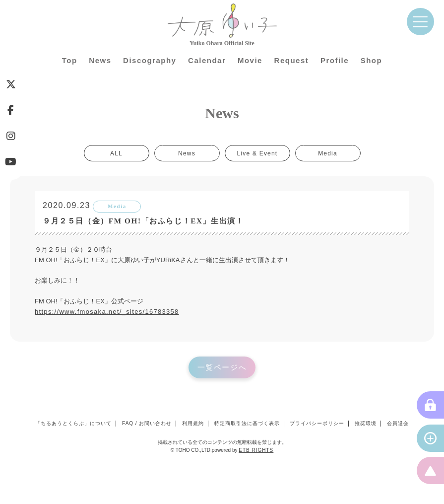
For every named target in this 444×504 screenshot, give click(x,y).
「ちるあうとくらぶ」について (73, 423)
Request (292, 60)
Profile (335, 60)
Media (328, 153)
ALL (116, 153)
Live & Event (257, 153)
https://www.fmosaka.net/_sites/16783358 (107, 312)
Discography (150, 60)
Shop (372, 60)
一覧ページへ (222, 367)
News (100, 60)
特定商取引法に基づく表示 (247, 423)
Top (70, 60)
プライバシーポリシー (317, 423)
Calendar (207, 60)
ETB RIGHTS (256, 450)
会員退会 (398, 423)
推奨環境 (366, 423)
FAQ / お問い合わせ (147, 423)
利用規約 (193, 423)
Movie (250, 60)
